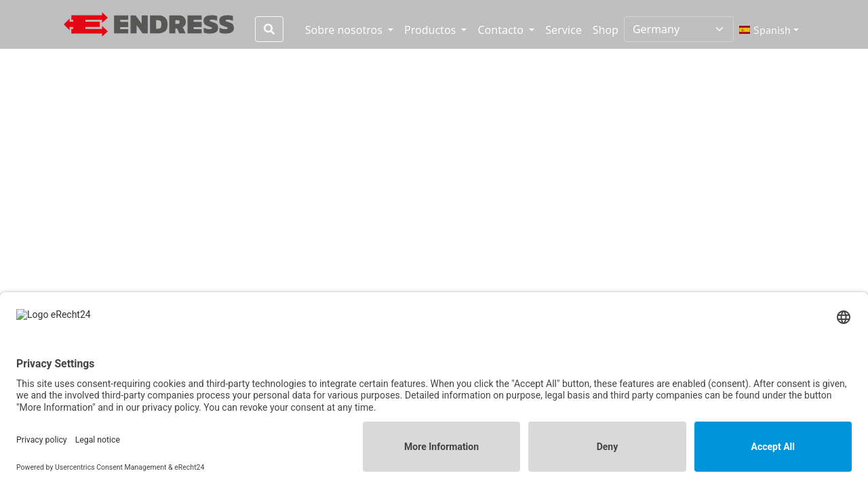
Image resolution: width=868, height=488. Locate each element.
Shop (606, 30)
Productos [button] (431, 30)
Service (563, 30)
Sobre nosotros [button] (345, 30)
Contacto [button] (502, 30)
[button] (769, 30)
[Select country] (679, 29)
